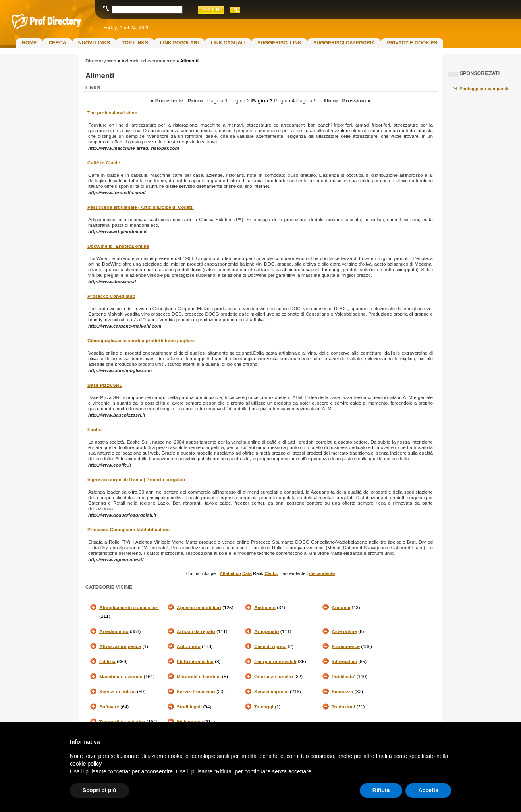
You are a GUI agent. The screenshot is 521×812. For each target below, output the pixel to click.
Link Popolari (179, 43)
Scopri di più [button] (99, 790)
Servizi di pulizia (118, 692)
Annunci (341, 608)
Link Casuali (228, 43)
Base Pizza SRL (105, 385)
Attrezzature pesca (120, 646)
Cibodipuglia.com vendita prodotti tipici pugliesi (141, 341)
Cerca (57, 43)
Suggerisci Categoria (344, 43)
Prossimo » (356, 101)
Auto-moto (189, 646)
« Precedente (167, 101)
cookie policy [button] (86, 764)
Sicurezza (343, 692)
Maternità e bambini (199, 677)
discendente (322, 573)
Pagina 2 (239, 101)
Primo (195, 101)
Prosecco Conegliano (111, 296)
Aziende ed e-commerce (148, 61)
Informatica (344, 662)
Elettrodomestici (195, 662)
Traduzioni (343, 707)
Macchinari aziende (121, 677)
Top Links (135, 43)
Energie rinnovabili (275, 662)
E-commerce (346, 646)
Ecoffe (95, 430)
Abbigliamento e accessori (129, 608)
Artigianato (266, 631)
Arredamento (114, 631)
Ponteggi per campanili (484, 89)
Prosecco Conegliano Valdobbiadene (128, 530)
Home (29, 43)
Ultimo (329, 101)
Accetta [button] (428, 790)
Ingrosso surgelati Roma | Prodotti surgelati (136, 480)
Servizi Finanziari (196, 692)
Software (109, 707)
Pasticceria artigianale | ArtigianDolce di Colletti (141, 207)
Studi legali (189, 707)
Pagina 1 (218, 101)
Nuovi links (94, 43)
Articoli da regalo (196, 631)
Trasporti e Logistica (122, 722)
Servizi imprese (271, 692)
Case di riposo (270, 646)
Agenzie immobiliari (199, 608)
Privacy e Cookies (412, 43)
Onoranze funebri (274, 677)
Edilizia (107, 662)
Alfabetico (230, 573)
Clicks (271, 573)
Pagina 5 (307, 101)
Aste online (344, 631)
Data (247, 573)
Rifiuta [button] (381, 790)
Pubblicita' (343, 677)
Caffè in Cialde (104, 163)
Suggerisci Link (279, 43)
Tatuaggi (264, 707)
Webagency (190, 722)
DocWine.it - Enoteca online (118, 246)
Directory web (101, 61)
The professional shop (112, 113)
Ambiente (265, 608)
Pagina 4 (284, 101)
